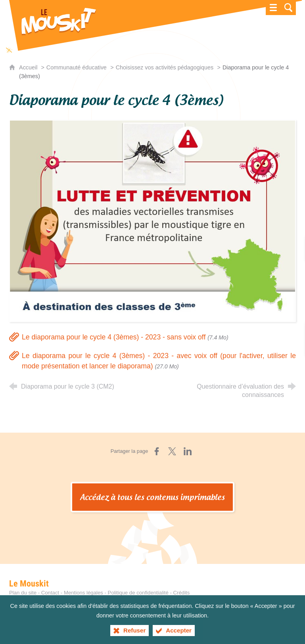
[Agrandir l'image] (152, 220)
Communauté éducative (77, 67)
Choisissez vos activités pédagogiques (165, 67)
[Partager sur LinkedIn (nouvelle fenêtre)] (188, 451)
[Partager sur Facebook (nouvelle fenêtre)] (157, 451)
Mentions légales (83, 593)
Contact (50, 593)
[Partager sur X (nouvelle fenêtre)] (172, 451)
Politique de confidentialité (138, 593)
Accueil (29, 67)
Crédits (182, 593)
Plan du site (23, 593)
